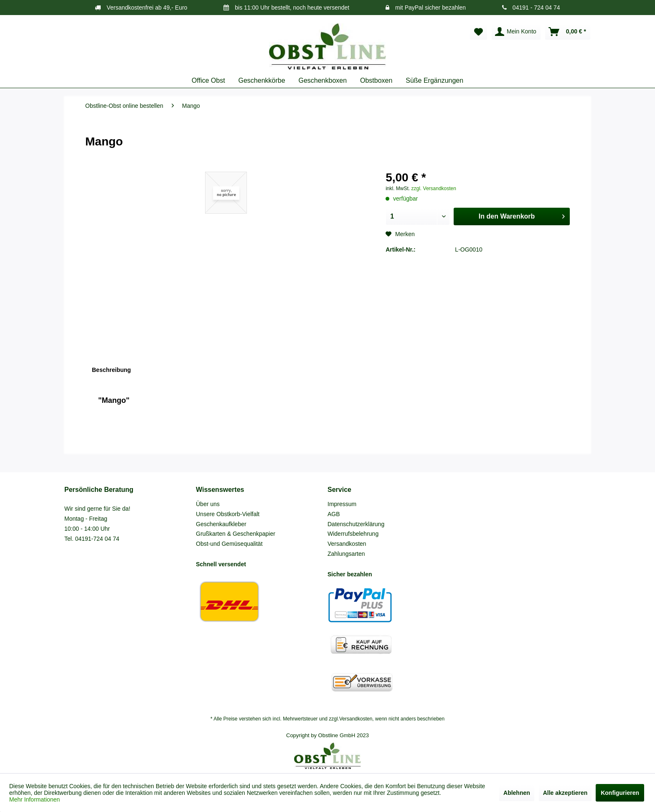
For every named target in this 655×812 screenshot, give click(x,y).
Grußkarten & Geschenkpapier (236, 534)
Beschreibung (111, 370)
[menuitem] (479, 32)
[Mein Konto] (516, 32)
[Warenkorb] (568, 32)
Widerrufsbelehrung (353, 534)
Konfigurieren (620, 793)
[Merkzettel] (479, 32)
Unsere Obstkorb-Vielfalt (228, 514)
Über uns (208, 504)
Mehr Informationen (34, 799)
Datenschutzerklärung (356, 524)
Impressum (342, 504)
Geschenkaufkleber (221, 524)
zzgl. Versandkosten (434, 188)
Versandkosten (347, 544)
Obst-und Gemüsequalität (229, 544)
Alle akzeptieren (565, 793)
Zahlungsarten (346, 554)
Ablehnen (517, 793)
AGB (334, 514)
